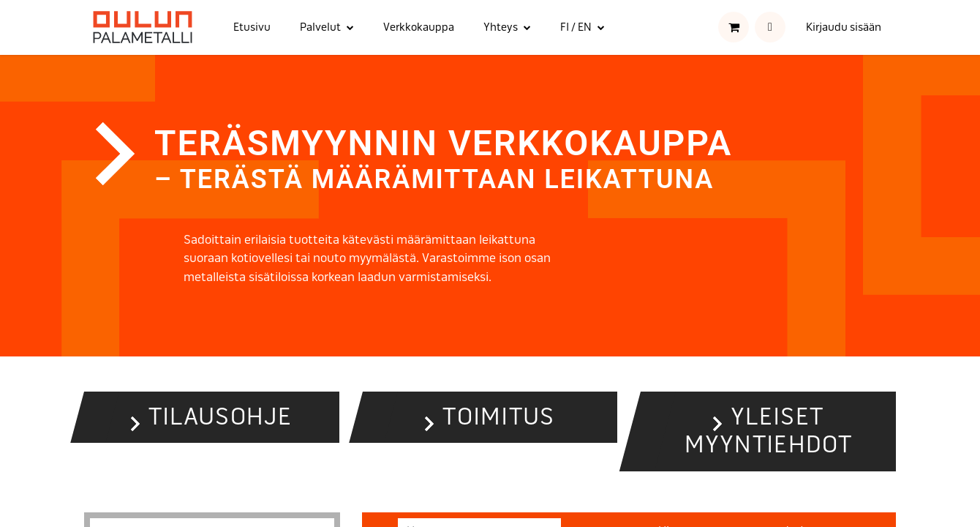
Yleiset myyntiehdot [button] (769, 431)
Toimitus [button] (498, 417)
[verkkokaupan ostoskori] (734, 27)
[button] (770, 27)
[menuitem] (252, 27)
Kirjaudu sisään (844, 27)
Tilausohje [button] (220, 417)
